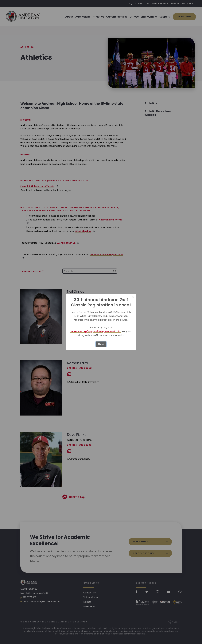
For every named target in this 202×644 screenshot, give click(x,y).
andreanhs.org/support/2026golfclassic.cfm (95, 331)
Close (101, 344)
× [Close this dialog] (133, 297)
